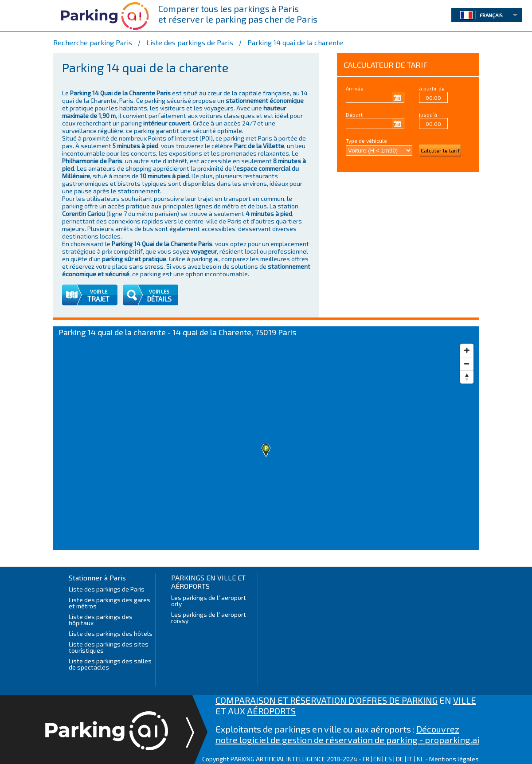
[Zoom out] (467, 364)
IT (410, 759)
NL (420, 759)
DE (400, 759)
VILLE (465, 700)
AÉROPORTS (271, 711)
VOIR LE (99, 292)
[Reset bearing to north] (467, 377)
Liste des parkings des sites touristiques (109, 647)
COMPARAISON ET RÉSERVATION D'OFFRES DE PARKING (327, 700)
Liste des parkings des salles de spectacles (110, 664)
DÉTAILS (159, 299)
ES (388, 759)
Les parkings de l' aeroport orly (209, 601)
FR (366, 759)
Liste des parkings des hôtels (111, 633)
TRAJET (98, 299)
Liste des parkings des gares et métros (110, 603)
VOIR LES (159, 292)
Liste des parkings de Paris (107, 589)
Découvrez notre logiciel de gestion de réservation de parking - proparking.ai (347, 734)
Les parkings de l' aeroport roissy (209, 617)
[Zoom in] (467, 350)
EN (377, 759)
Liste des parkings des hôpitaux (101, 620)
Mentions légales (454, 759)
